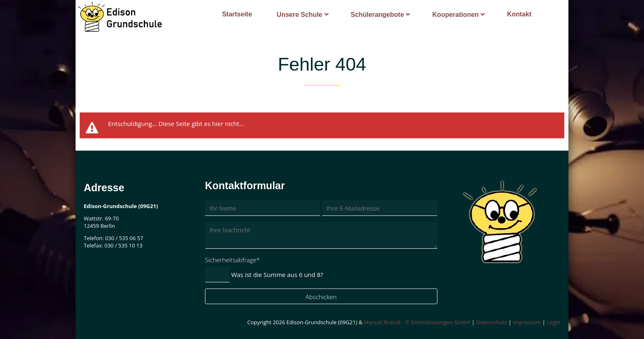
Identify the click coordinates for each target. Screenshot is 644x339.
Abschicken (321, 297)
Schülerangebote (377, 15)
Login (553, 322)
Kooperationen (456, 15)
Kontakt (519, 14)
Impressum (527, 322)
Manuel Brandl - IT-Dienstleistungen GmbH (417, 322)
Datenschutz (492, 322)
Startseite (237, 14)
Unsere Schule (300, 15)
